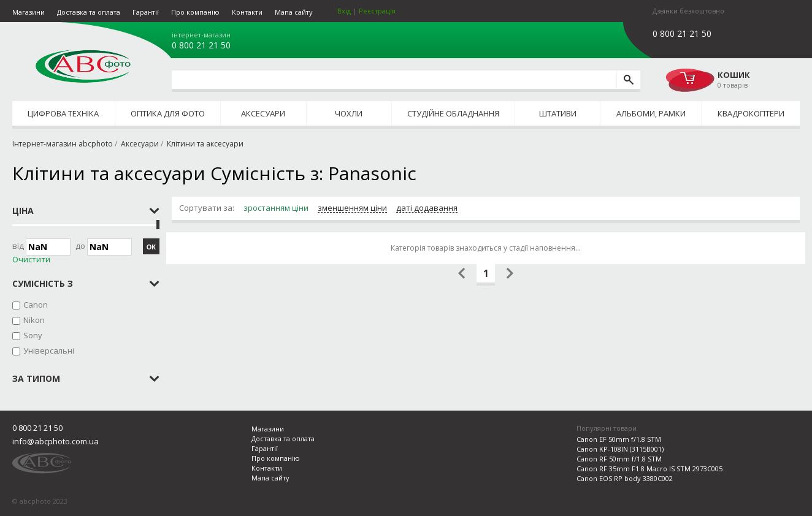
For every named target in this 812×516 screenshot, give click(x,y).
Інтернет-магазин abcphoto (63, 144)
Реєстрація (377, 11)
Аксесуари (263, 113)
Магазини (29, 12)
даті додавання (427, 208)
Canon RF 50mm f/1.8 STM (619, 459)
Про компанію (195, 12)
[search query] (394, 80)
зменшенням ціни (352, 208)
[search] (628, 80)
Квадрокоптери (751, 113)
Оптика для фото (168, 113)
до (104, 247)
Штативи (558, 113)
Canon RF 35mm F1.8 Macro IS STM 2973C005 (649, 469)
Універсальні (49, 351)
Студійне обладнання (453, 113)
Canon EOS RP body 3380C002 (625, 478)
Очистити (31, 260)
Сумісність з (43, 283)
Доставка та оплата (89, 12)
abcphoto (83, 66)
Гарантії (146, 12)
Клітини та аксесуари (205, 144)
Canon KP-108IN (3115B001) (620, 449)
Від (41, 247)
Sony (33, 335)
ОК (151, 247)
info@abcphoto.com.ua (56, 441)
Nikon (34, 320)
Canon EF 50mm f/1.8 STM (619, 439)
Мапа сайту (294, 12)
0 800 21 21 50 (201, 45)
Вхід (344, 11)
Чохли (349, 113)
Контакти (247, 12)
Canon (36, 305)
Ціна (23, 211)
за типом (36, 378)
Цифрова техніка (63, 113)
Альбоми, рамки (651, 113)
